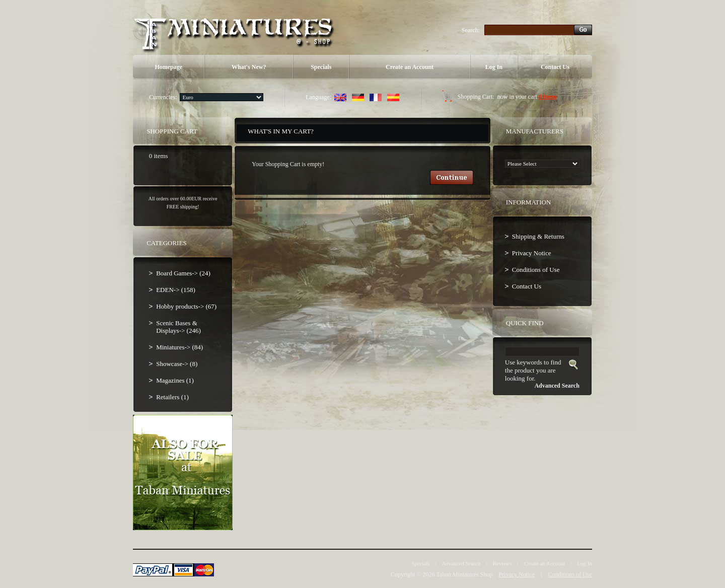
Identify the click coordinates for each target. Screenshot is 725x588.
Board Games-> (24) (183, 273)
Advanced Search (461, 563)
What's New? (249, 67)
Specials (321, 67)
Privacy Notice (532, 253)
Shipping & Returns (538, 236)
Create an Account (410, 67)
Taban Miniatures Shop (465, 574)
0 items (548, 97)
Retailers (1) (172, 397)
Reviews (502, 563)
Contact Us (555, 67)
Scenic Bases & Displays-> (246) (178, 327)
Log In (494, 67)
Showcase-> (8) (177, 364)
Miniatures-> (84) (179, 347)
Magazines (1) (175, 380)
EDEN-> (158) (176, 290)
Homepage (168, 67)
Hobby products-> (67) (186, 306)
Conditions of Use (536, 270)
